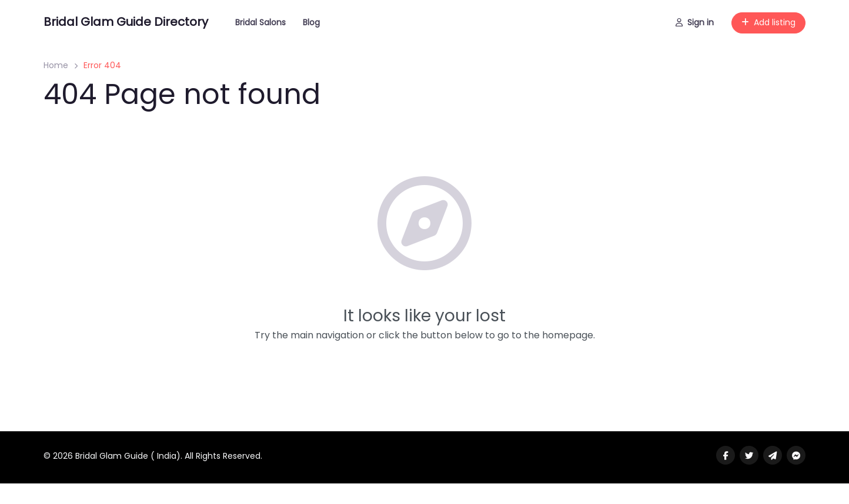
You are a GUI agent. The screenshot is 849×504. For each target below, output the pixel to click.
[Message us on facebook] (796, 455)
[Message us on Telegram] (773, 455)
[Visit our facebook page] (726, 455)
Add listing (768, 22)
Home (56, 65)
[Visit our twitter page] (749, 455)
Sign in (695, 22)
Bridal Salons (260, 22)
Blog (311, 22)
